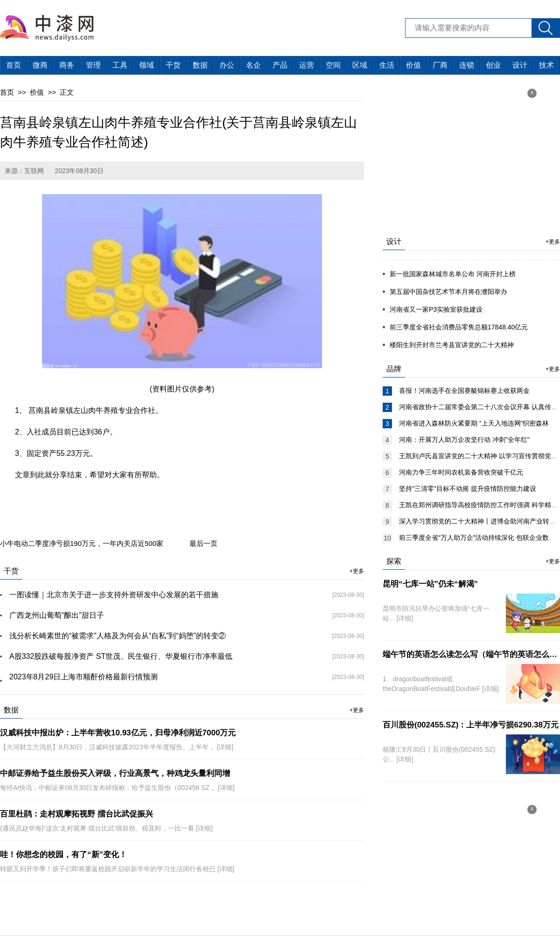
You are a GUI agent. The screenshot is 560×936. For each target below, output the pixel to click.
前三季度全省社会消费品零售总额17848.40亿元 (459, 327)
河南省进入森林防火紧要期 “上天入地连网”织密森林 (474, 423)
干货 (173, 65)
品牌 (394, 369)
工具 (120, 65)
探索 (394, 561)
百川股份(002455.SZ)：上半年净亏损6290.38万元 (471, 725)
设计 (520, 65)
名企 (253, 65)
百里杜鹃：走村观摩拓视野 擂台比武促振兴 (77, 814)
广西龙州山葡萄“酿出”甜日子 (57, 615)
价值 (413, 65)
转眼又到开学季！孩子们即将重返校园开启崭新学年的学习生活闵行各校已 (109, 869)
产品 (280, 65)
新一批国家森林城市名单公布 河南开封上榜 (453, 274)
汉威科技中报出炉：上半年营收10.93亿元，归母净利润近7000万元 (118, 733)
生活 (387, 65)
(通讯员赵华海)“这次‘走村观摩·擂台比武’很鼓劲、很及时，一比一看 (98, 828)
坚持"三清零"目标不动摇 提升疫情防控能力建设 (468, 489)
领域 (147, 65)
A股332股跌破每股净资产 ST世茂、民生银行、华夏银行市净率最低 (121, 656)
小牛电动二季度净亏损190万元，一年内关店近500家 (82, 543)
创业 (493, 65)
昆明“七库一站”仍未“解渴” (430, 584)
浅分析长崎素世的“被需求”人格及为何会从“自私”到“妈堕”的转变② (118, 636)
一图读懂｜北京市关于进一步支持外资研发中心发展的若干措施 (114, 595)
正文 (67, 92)
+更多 (357, 571)
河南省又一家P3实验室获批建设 (436, 309)
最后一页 (203, 543)
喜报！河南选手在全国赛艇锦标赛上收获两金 (464, 391)
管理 (93, 65)
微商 (40, 65)
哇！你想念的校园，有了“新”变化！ (63, 855)
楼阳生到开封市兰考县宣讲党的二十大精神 (452, 345)
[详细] (225, 747)
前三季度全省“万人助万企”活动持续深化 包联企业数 (474, 538)
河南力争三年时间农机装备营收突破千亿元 (461, 472)
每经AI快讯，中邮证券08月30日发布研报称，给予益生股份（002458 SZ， (109, 788)
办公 (227, 65)
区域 (360, 65)
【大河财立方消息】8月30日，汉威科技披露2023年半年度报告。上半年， (108, 747)
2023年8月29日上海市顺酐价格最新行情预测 (84, 677)
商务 (67, 65)
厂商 (440, 65)
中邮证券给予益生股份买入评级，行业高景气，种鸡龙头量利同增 (115, 773)
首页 (14, 65)
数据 (200, 65)
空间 (333, 65)
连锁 (467, 65)
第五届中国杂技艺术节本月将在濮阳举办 (448, 292)
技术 (546, 65)
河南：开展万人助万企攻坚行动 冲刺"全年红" (464, 440)
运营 (307, 65)
